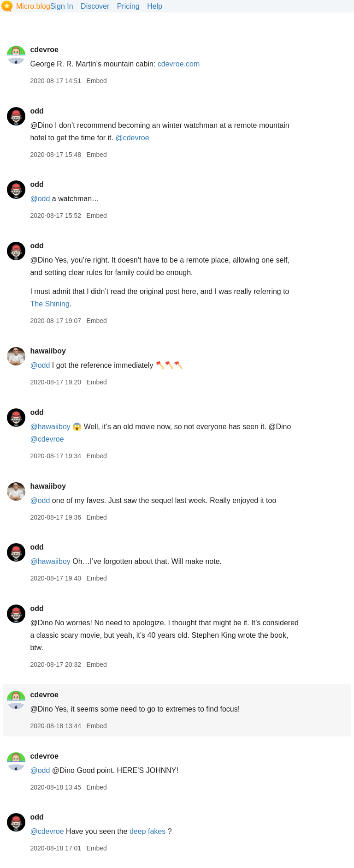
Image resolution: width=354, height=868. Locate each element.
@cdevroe (132, 138)
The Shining (50, 304)
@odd (40, 199)
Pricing (128, 6)
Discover (95, 6)
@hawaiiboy (50, 427)
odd (37, 111)
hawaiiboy (48, 351)
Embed (96, 81)
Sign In (62, 6)
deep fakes (147, 831)
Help (155, 6)
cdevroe (44, 50)
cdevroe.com (179, 64)
